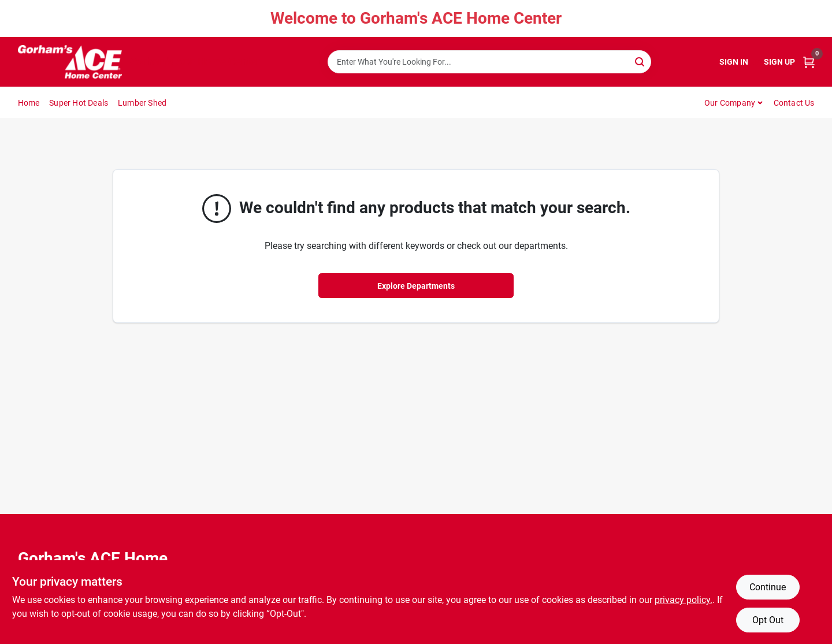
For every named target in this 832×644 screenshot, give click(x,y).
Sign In (734, 62)
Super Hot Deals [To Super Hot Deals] (79, 103)
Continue (768, 587)
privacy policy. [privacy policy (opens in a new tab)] (684, 600)
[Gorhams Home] (70, 62)
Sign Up (779, 62)
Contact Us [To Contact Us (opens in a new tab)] (794, 103)
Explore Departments (416, 286)
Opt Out (768, 620)
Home (29, 103)
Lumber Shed (142, 103)
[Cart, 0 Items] (809, 62)
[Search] (640, 61)
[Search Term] (489, 62)
